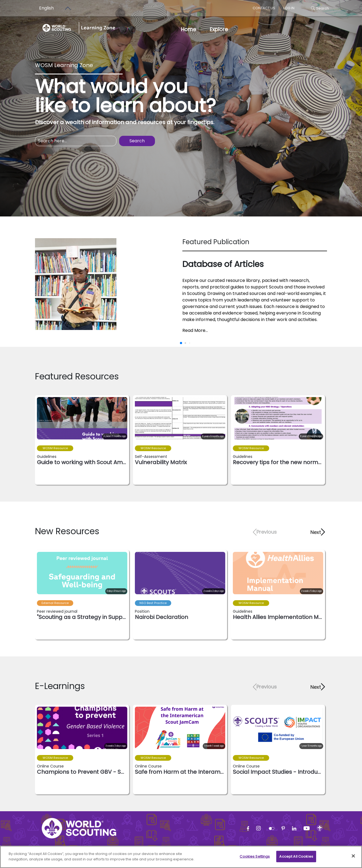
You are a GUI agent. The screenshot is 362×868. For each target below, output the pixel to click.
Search (320, 8)
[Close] (353, 859)
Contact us (264, 8)
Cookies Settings (255, 859)
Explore (219, 29)
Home (189, 29)
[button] (317, 532)
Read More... (195, 330)
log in (289, 8)
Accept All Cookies (296, 859)
